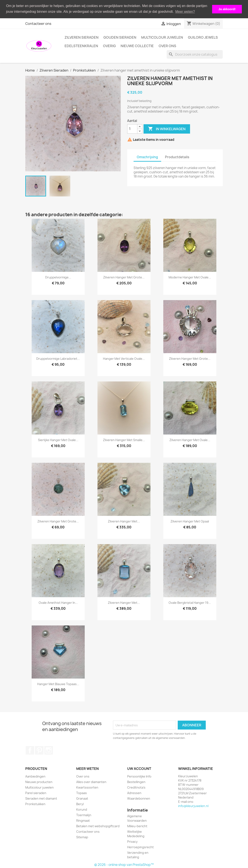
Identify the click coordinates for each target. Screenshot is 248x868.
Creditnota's (136, 787)
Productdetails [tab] (177, 157)
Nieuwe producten (39, 782)
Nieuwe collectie (137, 46)
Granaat (82, 798)
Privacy (132, 842)
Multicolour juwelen (162, 37)
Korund (82, 809)
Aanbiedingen (35, 776)
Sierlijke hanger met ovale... (58, 440)
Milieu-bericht (137, 826)
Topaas (82, 793)
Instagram (49, 750)
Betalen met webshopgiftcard (98, 826)
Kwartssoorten (87, 787)
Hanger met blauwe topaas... (58, 684)
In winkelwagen (167, 129)
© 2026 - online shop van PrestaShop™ (124, 865)
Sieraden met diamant (41, 798)
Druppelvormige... (58, 277)
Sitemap (82, 837)
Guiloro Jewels (203, 37)
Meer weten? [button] (185, 12)
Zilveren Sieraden (82, 37)
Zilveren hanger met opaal (190, 521)
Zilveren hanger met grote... (124, 277)
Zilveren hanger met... (124, 521)
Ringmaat (83, 821)
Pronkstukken (35, 804)
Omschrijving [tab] (147, 157)
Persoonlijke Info (139, 776)
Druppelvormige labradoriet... (58, 359)
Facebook (30, 750)
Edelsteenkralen (81, 46)
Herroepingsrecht (140, 847)
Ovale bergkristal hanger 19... (190, 603)
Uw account (139, 769)
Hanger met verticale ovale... (124, 359)
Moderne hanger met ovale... (190, 277)
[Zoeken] (195, 54)
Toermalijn (84, 815)
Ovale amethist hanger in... (58, 603)
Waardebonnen (139, 798)
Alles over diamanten (91, 782)
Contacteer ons (38, 24)
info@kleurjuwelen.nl (193, 806)
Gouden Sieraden (120, 37)
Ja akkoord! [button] (227, 9)
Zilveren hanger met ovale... (190, 440)
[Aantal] (132, 129)
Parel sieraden (36, 793)
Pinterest (39, 750)
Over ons (167, 46)
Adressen (134, 793)
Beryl (80, 804)
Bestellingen (136, 782)
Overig (109, 46)
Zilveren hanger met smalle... (124, 440)
